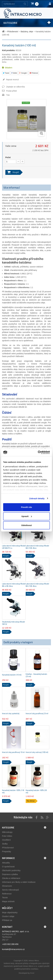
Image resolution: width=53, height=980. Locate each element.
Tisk (8, 95)
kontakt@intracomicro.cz (13, 949)
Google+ (23, 73)
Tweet (6, 73)
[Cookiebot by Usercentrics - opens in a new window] (38, 452)
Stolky (5, 844)
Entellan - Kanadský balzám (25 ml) (36, 675)
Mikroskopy (7, 832)
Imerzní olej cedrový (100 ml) (37, 752)
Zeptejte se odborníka (15, 87)
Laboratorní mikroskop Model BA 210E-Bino (37, 585)
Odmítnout (26, 525)
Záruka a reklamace (11, 878)
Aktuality (6, 863)
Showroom (7, 886)
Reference (7, 894)
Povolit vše (26, 507)
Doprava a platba (10, 874)
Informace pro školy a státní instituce (19, 882)
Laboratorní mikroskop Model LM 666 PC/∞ (14, 547)
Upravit (27, 516)
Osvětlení (6, 840)
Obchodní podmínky (11, 870)
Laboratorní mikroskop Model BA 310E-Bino (37, 547)
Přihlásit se (7, 920)
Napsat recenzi (12, 80)
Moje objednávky (10, 912)
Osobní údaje (8, 916)
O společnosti (8, 867)
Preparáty (7, 851)
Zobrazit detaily (37, 498)
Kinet (32, 973)
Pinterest (34, 73)
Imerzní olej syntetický (11, 714)
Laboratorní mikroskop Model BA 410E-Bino (14, 585)
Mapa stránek (8, 901)
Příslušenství (8, 848)
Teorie (5, 897)
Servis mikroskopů (11, 890)
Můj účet (7, 908)
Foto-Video (7, 836)
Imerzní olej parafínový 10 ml (13, 752)
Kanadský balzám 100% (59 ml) (36, 791)
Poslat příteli (11, 91)
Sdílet (14, 73)
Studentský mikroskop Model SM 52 (13, 623)
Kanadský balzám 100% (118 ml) (13, 791)
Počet (8, 157)
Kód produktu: (9, 50)
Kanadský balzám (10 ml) (12, 675)
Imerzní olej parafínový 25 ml (37, 714)
